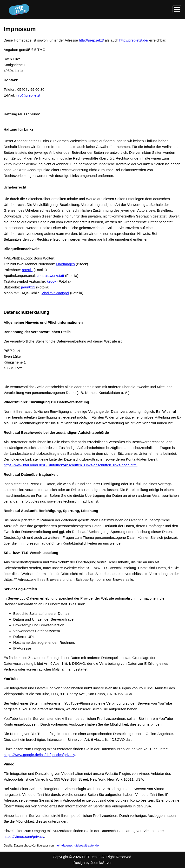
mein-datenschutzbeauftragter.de (77, 846)
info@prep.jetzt (28, 95)
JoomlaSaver (101, 863)
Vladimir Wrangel (55, 293)
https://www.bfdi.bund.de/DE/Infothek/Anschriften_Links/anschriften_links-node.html (70, 465)
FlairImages (65, 264)
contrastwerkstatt (50, 276)
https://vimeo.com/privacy (24, 836)
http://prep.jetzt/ (92, 40)
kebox (52, 281)
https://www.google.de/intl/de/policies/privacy (39, 755)
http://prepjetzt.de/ (134, 40)
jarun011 (28, 287)
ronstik (27, 270)
